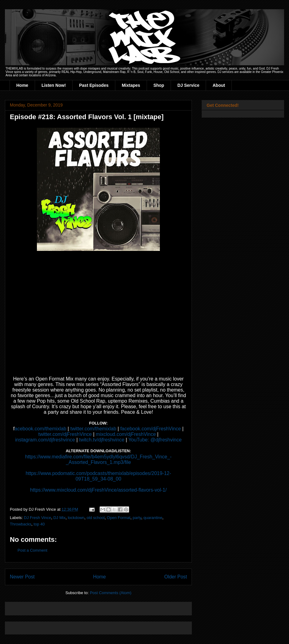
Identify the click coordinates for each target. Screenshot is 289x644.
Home (22, 85)
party (137, 518)
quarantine (153, 518)
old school (96, 518)
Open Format (119, 518)
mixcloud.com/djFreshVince (126, 434)
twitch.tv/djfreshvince (102, 440)
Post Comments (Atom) (111, 593)
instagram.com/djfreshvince (45, 440)
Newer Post (22, 577)
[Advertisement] (82, 607)
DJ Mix (59, 518)
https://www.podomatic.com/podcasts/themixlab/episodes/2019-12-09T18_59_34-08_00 (98, 476)
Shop (159, 85)
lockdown (76, 518)
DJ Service (188, 85)
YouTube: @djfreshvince (155, 440)
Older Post (176, 577)
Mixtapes (131, 85)
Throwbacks (21, 524)
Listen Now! (54, 85)
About (219, 85)
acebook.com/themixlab (41, 429)
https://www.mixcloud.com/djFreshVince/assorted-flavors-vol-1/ (98, 490)
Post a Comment (32, 550)
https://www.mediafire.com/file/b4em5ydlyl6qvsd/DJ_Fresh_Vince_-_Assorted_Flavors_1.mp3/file (98, 459)
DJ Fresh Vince (38, 518)
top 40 (39, 524)
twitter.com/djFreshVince (65, 434)
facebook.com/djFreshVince (150, 429)
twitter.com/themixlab (93, 429)
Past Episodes (94, 85)
